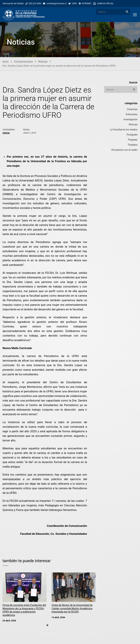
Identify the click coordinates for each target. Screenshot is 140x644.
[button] (47, 625)
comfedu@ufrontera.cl (56, 4)
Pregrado (133, 140)
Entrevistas (132, 114)
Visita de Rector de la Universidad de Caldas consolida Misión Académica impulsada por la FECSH (72, 608)
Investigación (130, 119)
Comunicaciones (23, 61)
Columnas (132, 109)
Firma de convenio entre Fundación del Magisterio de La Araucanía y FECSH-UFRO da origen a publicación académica (24, 610)
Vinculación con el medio (124, 150)
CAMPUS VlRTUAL (105, 4)
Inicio (6, 61)
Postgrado (132, 135)
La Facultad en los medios (124, 130)
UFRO (74, 4)
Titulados (133, 145)
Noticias (43, 61)
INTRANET (87, 4)
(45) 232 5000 (35, 4)
